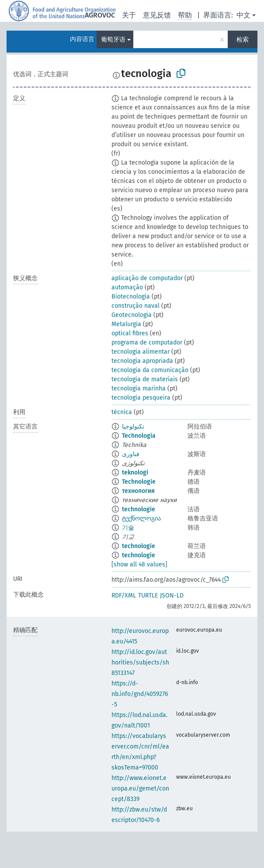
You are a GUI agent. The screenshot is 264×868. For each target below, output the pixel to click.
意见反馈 (157, 15)
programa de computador (147, 343)
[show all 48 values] (139, 564)
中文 (243, 15)
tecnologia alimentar (141, 352)
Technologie (139, 482)
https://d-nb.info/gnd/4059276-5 (140, 694)
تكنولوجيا (133, 427)
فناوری (131, 454)
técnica (122, 412)
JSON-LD (172, 596)
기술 (128, 528)
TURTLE (148, 596)
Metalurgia (126, 324)
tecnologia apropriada (142, 361)
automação (127, 287)
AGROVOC (100, 15)
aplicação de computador (147, 278)
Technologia (139, 436)
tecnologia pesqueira (141, 398)
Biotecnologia (131, 297)
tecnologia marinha (139, 388)
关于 (129, 15)
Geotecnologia (132, 315)
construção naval (135, 306)
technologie (139, 509)
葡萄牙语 (113, 40)
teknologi (135, 473)
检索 (243, 40)
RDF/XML (124, 596)
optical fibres (130, 333)
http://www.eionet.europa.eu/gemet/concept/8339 (140, 789)
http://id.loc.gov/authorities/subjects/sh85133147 (140, 662)
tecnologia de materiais (145, 379)
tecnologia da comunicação (150, 370)
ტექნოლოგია (141, 518)
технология (138, 491)
